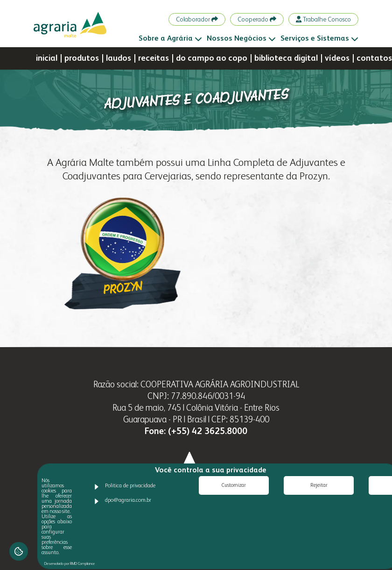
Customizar (234, 486)
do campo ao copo (212, 58)
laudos (119, 58)
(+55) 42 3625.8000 (208, 431)
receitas (154, 58)
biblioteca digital (286, 58)
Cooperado (257, 19)
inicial (47, 58)
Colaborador (197, 19)
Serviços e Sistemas (319, 39)
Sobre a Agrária (170, 39)
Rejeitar (319, 486)
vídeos (337, 58)
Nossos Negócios (241, 39)
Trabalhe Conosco (323, 19)
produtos (82, 58)
